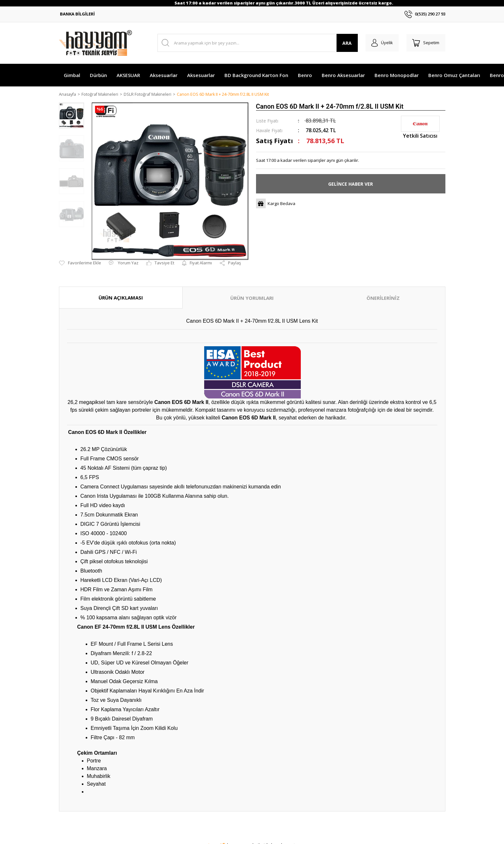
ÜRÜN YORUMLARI (252, 298)
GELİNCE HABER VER (351, 184)
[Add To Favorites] (80, 263)
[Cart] (425, 43)
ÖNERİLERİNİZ (383, 298)
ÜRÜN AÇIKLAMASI (121, 298)
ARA (345, 43)
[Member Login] (380, 43)
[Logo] (95, 43)
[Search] (257, 43)
